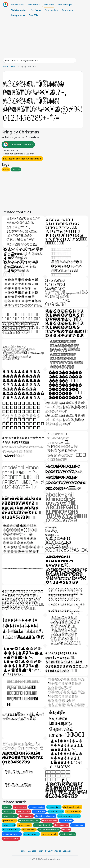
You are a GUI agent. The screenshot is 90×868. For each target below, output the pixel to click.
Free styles (67, 10)
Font (13, 66)
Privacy (49, 851)
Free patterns (18, 15)
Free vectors (17, 5)
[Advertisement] (45, 38)
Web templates (19, 10)
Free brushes (51, 10)
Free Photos (34, 5)
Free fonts (49, 5)
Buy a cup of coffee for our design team (22, 159)
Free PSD (33, 15)
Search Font (10, 60)
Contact (67, 851)
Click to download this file (18, 145)
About (58, 851)
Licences (32, 851)
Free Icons (36, 10)
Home (6, 66)
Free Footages (65, 5)
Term (41, 851)
